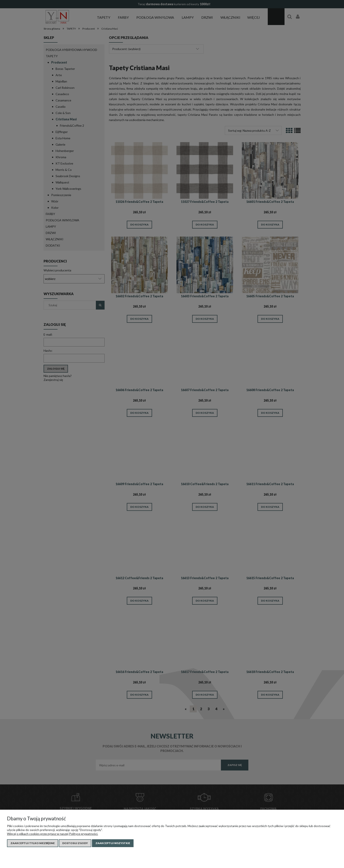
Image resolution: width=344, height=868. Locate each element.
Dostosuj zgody (75, 843)
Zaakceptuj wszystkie (113, 843)
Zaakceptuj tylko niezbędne (33, 843)
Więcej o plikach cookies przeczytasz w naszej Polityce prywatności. (53, 834)
